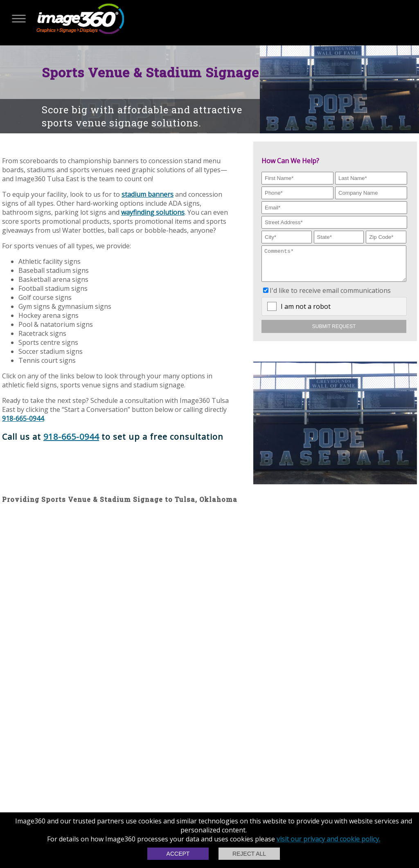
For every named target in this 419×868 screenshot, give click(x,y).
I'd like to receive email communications (330, 297)
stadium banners (148, 194)
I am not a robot (306, 313)
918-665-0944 (23, 418)
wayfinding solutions (153, 212)
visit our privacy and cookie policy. (328, 839)
